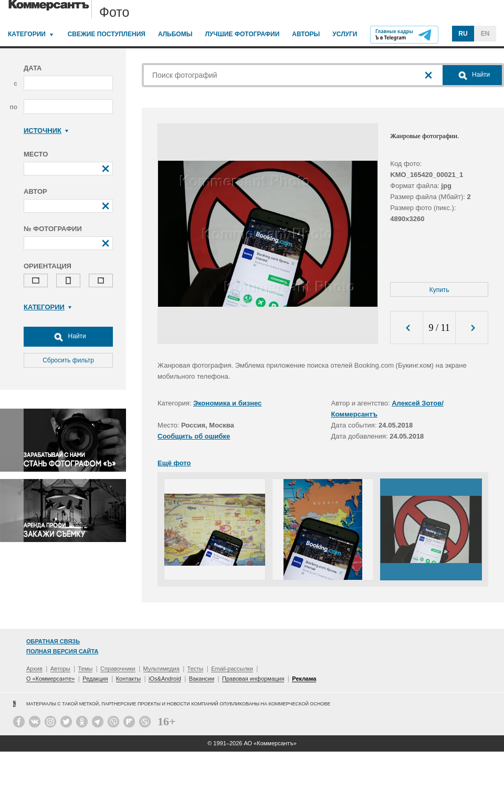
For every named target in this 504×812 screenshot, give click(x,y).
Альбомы (175, 34)
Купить (439, 290)
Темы (86, 669)
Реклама (304, 679)
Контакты (129, 679)
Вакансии (202, 679)
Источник (46, 131)
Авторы (306, 34)
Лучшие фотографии (242, 34)
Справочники (118, 669)
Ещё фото (174, 463)
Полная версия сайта (62, 651)
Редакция (95, 679)
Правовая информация (253, 679)
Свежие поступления (107, 34)
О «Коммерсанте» (50, 679)
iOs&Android (165, 679)
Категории (27, 34)
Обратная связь (53, 641)
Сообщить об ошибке (194, 436)
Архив (34, 669)
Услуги (345, 34)
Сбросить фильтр (68, 360)
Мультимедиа (161, 669)
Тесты (196, 669)
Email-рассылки (232, 669)
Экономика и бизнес (227, 403)
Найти (68, 337)
